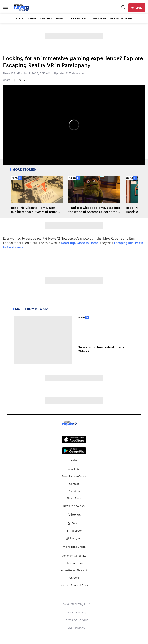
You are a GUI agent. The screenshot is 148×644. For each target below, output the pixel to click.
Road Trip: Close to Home (80, 243)
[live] (137, 8)
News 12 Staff (11, 74)
